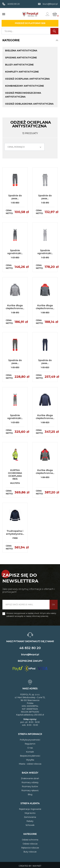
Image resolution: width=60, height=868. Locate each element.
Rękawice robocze (30, 848)
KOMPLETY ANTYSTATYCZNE (22, 72)
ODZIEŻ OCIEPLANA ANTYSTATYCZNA (27, 79)
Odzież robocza (30, 844)
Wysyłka (30, 760)
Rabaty (30, 821)
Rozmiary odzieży (30, 782)
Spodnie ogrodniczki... (15, 252)
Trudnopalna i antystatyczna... (15, 532)
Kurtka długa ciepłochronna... (15, 307)
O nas (30, 748)
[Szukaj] (30, 31)
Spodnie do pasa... (15, 197)
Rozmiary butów (30, 786)
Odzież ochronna (30, 840)
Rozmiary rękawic (30, 790)
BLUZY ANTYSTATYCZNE (19, 65)
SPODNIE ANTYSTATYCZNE (21, 58)
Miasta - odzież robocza (30, 764)
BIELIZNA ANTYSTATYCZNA (21, 51)
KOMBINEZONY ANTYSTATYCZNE (24, 86)
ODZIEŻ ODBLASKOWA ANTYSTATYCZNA (29, 104)
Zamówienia (30, 817)
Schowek (30, 825)
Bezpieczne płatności (30, 756)
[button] (57, 40)
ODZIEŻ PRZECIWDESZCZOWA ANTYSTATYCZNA (23, 95)
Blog (30, 794)
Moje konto (30, 813)
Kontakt (30, 752)
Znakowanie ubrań (30, 778)
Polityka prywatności (30, 740)
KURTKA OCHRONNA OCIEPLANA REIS (15, 475)
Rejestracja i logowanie (30, 809)
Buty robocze (30, 852)
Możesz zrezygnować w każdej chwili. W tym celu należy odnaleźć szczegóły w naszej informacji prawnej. (31, 615)
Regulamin (30, 744)
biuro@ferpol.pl (30, 654)
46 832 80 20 (30, 648)
